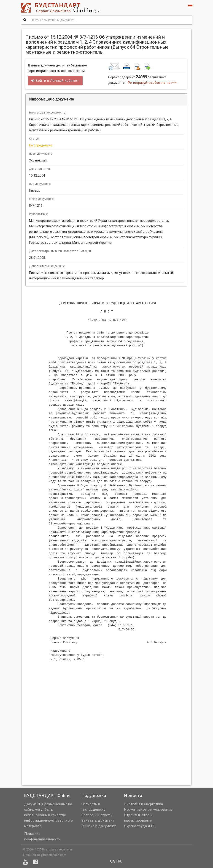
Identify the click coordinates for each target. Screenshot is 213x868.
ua (113, 861)
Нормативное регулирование (148, 810)
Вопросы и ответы (97, 815)
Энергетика (154, 804)
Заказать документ (98, 820)
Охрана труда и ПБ (140, 826)
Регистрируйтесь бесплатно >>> (152, 83)
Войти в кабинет (55, 81)
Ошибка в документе (99, 826)
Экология (132, 804)
